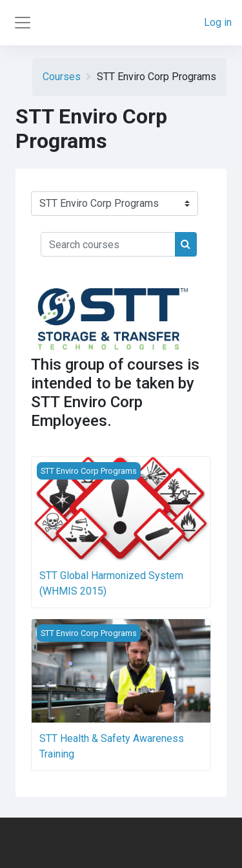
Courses (62, 77)
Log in (218, 22)
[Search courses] (108, 244)
